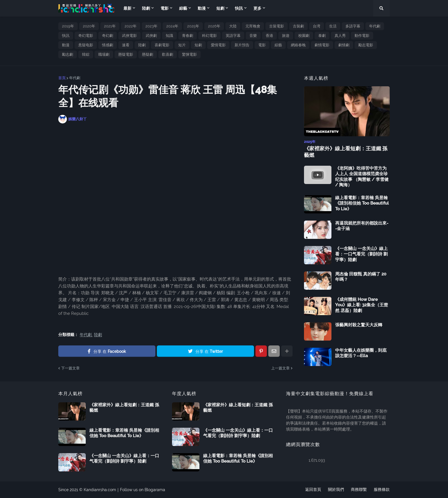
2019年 (68, 26)
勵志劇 (68, 54)
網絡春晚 (298, 45)
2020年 (89, 26)
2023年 (151, 26)
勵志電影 (366, 45)
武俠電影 (129, 36)
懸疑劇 (148, 54)
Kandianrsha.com (100, 490)
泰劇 (322, 36)
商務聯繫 (359, 490)
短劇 (198, 45)
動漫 (66, 45)
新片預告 (242, 45)
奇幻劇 (108, 36)
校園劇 (304, 36)
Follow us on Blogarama (143, 490)
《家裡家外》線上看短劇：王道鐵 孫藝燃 (346, 152)
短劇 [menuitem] (220, 8)
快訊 (66, 36)
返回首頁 (313, 490)
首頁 (62, 78)
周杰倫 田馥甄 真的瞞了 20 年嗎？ (361, 277)
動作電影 (362, 36)
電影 (262, 45)
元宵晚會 (253, 26)
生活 (333, 26)
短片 (182, 45)
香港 (269, 36)
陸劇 (142, 45)
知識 (169, 36)
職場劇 (104, 54)
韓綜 (86, 54)
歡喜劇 (168, 54)
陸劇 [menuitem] (146, 8)
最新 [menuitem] (127, 8)
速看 (126, 45)
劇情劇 (344, 45)
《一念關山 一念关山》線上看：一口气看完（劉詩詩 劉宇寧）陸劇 (361, 254)
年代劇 (375, 26)
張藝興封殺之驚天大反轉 (359, 325)
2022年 (131, 26)
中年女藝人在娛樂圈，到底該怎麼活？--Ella (361, 353)
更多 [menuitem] (257, 8)
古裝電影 (277, 26)
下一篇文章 (70, 368)
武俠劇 (151, 36)
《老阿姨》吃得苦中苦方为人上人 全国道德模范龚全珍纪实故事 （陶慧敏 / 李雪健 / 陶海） (362, 177)
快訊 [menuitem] (239, 8)
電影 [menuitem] (165, 8)
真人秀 (340, 36)
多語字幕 (353, 26)
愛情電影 (218, 45)
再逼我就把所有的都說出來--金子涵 (362, 226)
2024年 (172, 26)
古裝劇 (298, 26)
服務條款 (382, 490)
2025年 (193, 26)
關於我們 (336, 490)
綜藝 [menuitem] (183, 8)
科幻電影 (209, 36)
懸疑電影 (126, 54)
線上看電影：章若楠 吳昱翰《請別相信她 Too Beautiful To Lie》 (362, 203)
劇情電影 (322, 45)
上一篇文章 (280, 368)
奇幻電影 (86, 36)
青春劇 (188, 36)
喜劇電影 (162, 45)
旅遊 (286, 36)
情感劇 (108, 45)
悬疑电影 (86, 45)
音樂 (253, 36)
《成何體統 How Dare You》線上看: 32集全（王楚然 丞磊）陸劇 (362, 305)
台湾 (317, 26)
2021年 (110, 26)
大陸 (233, 26)
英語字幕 (233, 36)
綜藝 (278, 45)
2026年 (214, 26)
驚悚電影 (189, 54)
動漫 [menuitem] (202, 8)
